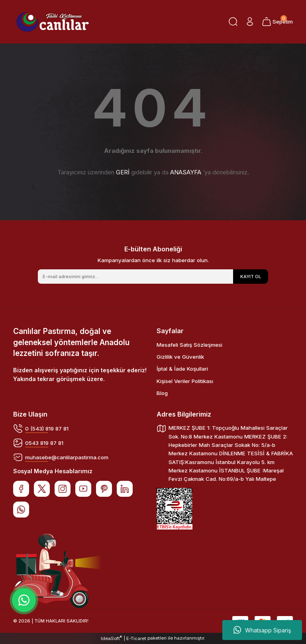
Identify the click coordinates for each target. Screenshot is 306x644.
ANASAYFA (186, 172)
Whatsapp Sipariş (262, 630)
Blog (162, 393)
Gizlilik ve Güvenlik (180, 357)
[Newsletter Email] (153, 277)
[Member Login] (250, 22)
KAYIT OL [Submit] (251, 277)
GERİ (123, 172)
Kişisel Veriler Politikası (185, 381)
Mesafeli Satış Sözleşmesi (189, 345)
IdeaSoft (111, 638)
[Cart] (277, 22)
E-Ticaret (136, 638)
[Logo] (53, 22)
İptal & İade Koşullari (182, 369)
